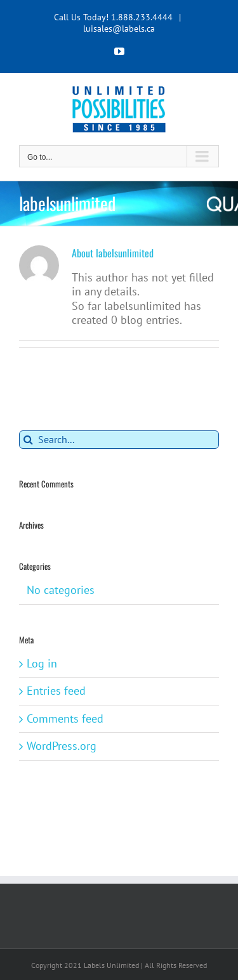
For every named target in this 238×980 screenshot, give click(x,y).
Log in (42, 663)
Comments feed (65, 719)
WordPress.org (62, 746)
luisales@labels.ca (119, 29)
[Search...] (119, 440)
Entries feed (56, 691)
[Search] (28, 440)
